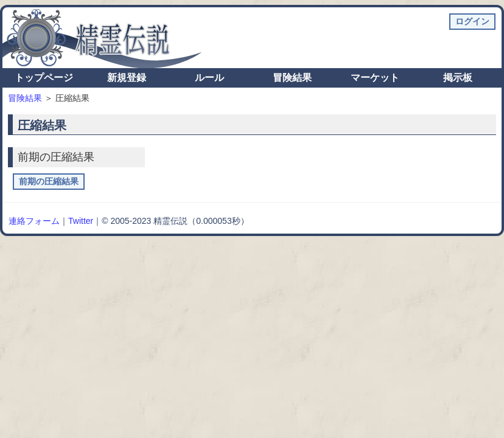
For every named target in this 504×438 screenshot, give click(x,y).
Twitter (81, 221)
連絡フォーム (34, 221)
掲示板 (458, 78)
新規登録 (127, 78)
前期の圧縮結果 (49, 181)
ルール (209, 78)
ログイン (472, 21)
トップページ (44, 78)
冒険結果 (292, 78)
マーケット (375, 78)
